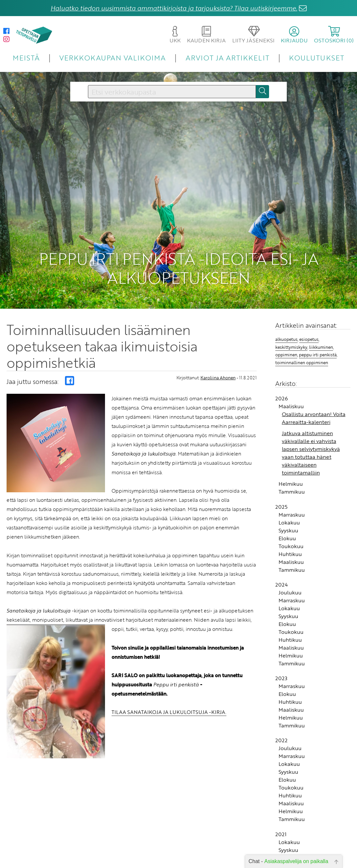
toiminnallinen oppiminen (302, 363)
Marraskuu (292, 515)
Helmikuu (291, 484)
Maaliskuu (291, 406)
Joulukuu (290, 592)
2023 (281, 678)
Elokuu (287, 538)
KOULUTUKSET (316, 58)
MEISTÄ (26, 58)
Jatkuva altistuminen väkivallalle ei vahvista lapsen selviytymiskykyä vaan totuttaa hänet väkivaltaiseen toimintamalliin (311, 453)
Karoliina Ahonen (218, 378)
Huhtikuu (290, 554)
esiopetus (309, 339)
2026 (282, 398)
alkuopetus (286, 339)
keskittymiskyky (291, 347)
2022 (281, 740)
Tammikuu (292, 492)
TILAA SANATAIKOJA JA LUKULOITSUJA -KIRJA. (169, 712)
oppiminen (286, 355)
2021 (281, 834)
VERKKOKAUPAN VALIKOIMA (113, 58)
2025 (281, 507)
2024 (282, 585)
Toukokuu (291, 546)
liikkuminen (321, 347)
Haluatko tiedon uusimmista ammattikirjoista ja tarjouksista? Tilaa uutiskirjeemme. (174, 8)
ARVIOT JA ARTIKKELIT (228, 58)
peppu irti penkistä (318, 355)
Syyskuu (288, 530)
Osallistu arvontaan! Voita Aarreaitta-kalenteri (314, 418)
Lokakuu (289, 523)
